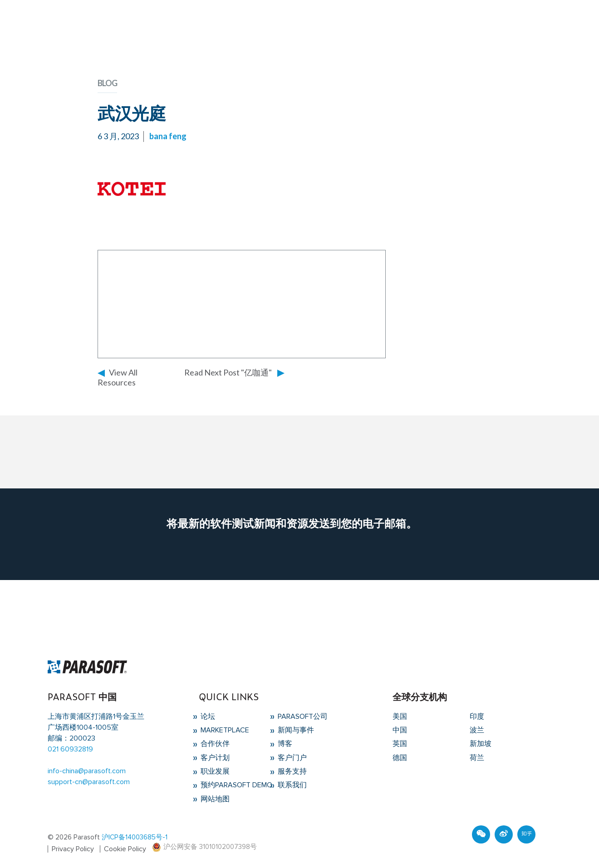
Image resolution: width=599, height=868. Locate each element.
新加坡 (481, 744)
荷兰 (477, 758)
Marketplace (224, 730)
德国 (400, 758)
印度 (477, 717)
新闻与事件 (295, 730)
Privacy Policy (73, 849)
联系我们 (291, 785)
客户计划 (214, 758)
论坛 (207, 717)
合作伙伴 (214, 744)
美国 (400, 717)
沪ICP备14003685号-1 (135, 837)
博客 (284, 744)
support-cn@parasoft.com (89, 782)
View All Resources (118, 377)
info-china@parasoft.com (87, 771)
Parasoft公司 (302, 717)
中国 (400, 730)
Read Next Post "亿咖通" (228, 372)
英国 (400, 744)
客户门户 (291, 758)
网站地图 (214, 799)
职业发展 (214, 771)
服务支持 (291, 771)
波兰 (477, 730)
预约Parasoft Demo (236, 785)
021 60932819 (70, 749)
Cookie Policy (125, 849)
